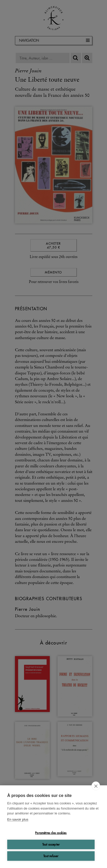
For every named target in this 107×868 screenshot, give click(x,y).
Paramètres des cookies (51, 833)
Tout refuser (51, 856)
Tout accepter (51, 844)
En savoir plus (18, 819)
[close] (96, 786)
